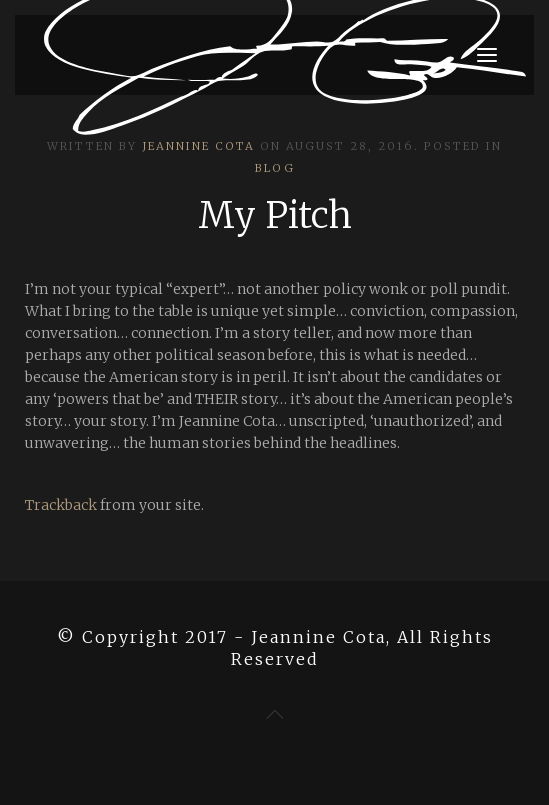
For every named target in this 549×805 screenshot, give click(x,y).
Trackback (61, 505)
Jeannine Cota (198, 146)
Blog (275, 168)
